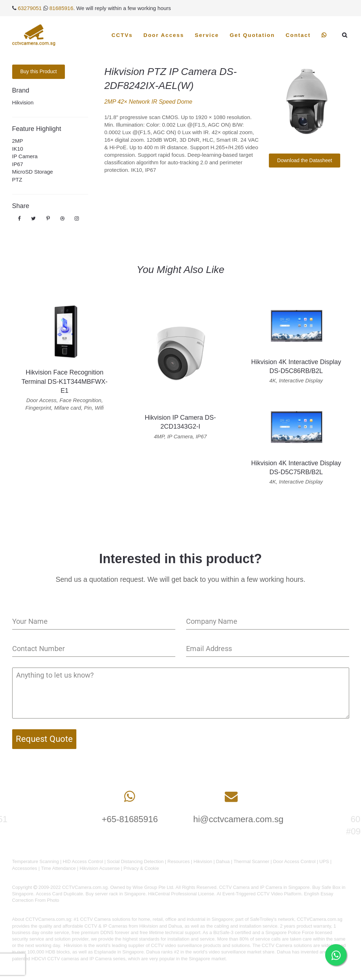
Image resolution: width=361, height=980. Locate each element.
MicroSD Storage (33, 172)
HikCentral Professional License (181, 894)
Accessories (25, 868)
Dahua (223, 861)
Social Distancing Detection (135, 861)
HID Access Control (83, 861)
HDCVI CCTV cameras (55, 959)
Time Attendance (58, 868)
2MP (18, 141)
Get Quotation (252, 35)
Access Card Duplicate (60, 894)
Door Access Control (294, 861)
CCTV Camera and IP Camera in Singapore (264, 887)
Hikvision (23, 102)
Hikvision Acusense (100, 868)
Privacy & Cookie (141, 868)
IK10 (18, 149)
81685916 (61, 8)
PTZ (17, 180)
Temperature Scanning (36, 861)
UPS (324, 861)
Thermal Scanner (251, 861)
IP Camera (25, 156)
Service (207, 35)
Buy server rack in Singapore (116, 894)
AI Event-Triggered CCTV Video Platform (259, 894)
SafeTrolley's (263, 919)
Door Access (164, 35)
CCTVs (122, 35)
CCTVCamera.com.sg (48, 919)
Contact (298, 35)
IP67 (18, 164)
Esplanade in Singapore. (120, 952)
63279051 (30, 8)
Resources (179, 861)
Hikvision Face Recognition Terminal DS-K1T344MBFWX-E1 (65, 381)
